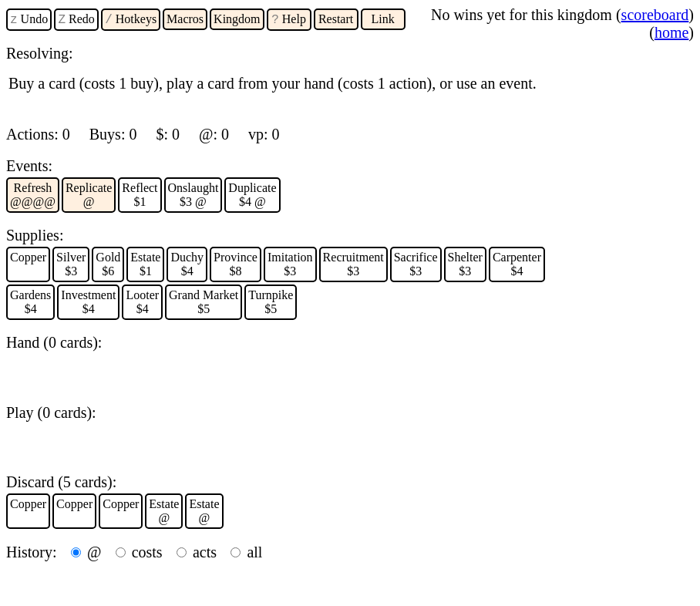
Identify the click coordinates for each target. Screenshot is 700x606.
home (671, 32)
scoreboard (655, 15)
